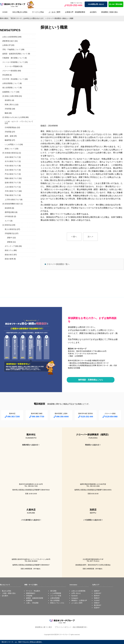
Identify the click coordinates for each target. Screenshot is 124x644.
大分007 (97, 600)
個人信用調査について (11, 88)
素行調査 (53, 591)
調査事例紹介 (31, 593)
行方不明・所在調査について (13, 79)
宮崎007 (97, 603)
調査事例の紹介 (8, 41)
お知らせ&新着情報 (10, 37)
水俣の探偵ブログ (11, 157)
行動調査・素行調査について (13, 58)
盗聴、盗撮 (9, 136)
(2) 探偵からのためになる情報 (14, 117)
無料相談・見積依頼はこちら (91, 380)
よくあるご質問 (54, 12)
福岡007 (97, 591)
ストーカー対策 (56, 596)
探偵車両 (8, 208)
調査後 (10, 242)
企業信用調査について (11, 83)
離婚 (6, 113)
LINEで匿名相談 (116, 4)
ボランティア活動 (11, 246)
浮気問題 (8, 109)
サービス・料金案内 (33, 591)
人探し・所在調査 (32, 603)
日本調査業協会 (11, 127)
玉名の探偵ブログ (11, 170)
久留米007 (98, 593)
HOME (5, 12)
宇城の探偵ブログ (11, 195)
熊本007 (97, 596)
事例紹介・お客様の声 (79, 600)
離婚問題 (8, 140)
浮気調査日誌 (10, 233)
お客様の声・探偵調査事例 (75, 12)
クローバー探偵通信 (10, 71)
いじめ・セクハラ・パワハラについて (19, 121)
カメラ (7, 221)
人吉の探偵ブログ (11, 187)
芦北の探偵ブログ (11, 174)
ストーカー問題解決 (12, 66)
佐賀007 (97, 608)
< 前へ (74, 237)
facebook (75, 596)
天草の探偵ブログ (11, 191)
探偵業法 (8, 100)
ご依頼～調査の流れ (9, 593)
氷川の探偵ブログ (11, 161)
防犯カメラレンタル (57, 603)
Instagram (75, 598)
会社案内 (93, 12)
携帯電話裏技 (10, 212)
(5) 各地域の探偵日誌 (10, 153)
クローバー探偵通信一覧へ (58, 264)
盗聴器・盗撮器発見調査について (15, 54)
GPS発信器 (9, 216)
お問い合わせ (76, 593)
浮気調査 (29, 596)
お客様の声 (7, 45)
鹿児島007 (98, 605)
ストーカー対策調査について (13, 62)
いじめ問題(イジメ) (12, 144)
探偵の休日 (9, 255)
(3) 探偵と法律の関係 (10, 96)
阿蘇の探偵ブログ (11, 178)
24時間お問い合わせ (96, 4)
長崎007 (97, 598)
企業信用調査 (55, 598)
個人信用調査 (55, 600)
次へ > (90, 237)
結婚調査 (29, 600)
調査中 (10, 238)
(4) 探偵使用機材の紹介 (11, 204)
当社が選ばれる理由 (20, 12)
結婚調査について (9, 92)
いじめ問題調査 (56, 593)
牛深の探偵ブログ (11, 166)
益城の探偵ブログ (11, 183)
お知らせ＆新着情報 (78, 591)
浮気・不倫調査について (12, 49)
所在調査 (6, 75)
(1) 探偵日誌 (7, 225)
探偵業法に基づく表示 (44, 627)
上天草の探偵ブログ (12, 200)
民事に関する (10, 105)
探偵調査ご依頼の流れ (110, 12)
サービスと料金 (38, 12)
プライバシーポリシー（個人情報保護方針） (71, 627)
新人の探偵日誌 (11, 229)
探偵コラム (9, 250)
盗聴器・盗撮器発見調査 (35, 598)
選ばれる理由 (6, 591)
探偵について (10, 149)
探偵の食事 (9, 259)
